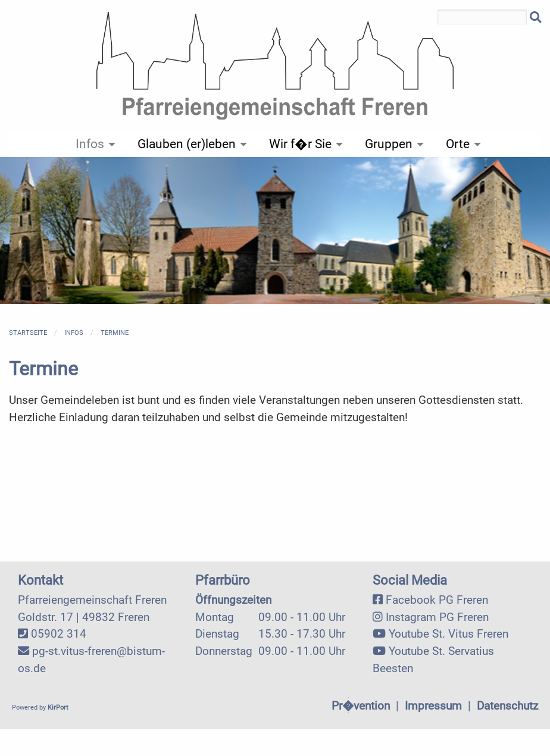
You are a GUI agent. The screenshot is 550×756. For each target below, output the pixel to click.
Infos (74, 333)
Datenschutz (507, 706)
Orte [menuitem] (458, 144)
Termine (115, 333)
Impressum (433, 706)
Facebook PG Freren (437, 600)
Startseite (28, 333)
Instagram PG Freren (437, 617)
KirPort (58, 708)
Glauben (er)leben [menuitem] (187, 144)
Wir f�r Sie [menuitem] (300, 144)
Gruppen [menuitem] (389, 144)
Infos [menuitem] (90, 144)
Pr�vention (361, 706)
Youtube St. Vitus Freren (449, 634)
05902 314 (59, 634)
